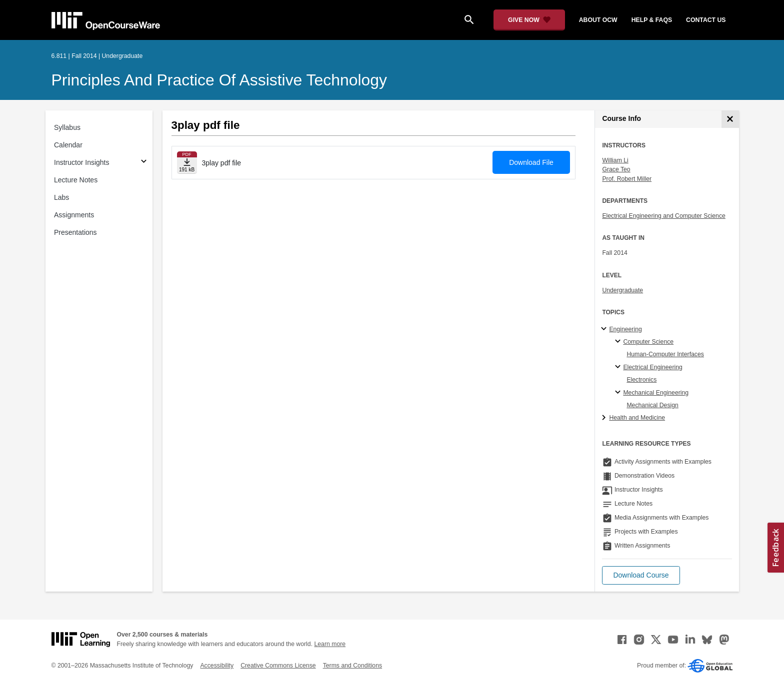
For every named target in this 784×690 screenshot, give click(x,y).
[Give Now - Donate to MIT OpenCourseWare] (529, 20)
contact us (706, 20)
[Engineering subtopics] (605, 329)
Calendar (68, 145)
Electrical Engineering (652, 367)
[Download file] (187, 163)
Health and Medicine (637, 418)
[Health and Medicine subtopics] (605, 418)
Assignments (74, 215)
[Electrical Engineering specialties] (619, 367)
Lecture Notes (76, 180)
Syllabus (67, 127)
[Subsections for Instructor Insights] (144, 163)
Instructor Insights (82, 162)
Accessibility (217, 666)
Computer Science (648, 342)
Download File (531, 162)
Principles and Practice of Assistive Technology (219, 80)
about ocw (598, 20)
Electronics (641, 380)
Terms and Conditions (352, 666)
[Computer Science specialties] (619, 342)
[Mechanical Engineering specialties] (619, 393)
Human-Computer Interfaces (665, 354)
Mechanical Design (652, 405)
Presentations (75, 232)
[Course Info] (730, 119)
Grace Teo (616, 169)
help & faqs (652, 20)
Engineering (625, 329)
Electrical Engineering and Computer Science (664, 216)
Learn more (330, 644)
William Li (615, 160)
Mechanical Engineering (656, 393)
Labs (61, 197)
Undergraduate (622, 290)
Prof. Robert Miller (627, 179)
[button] (641, 575)
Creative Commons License (278, 666)
